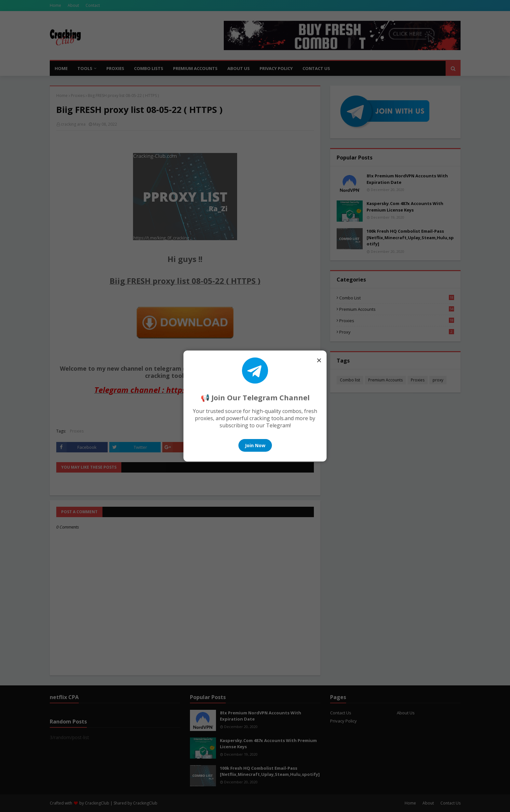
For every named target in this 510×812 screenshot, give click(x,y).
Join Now (255, 445)
